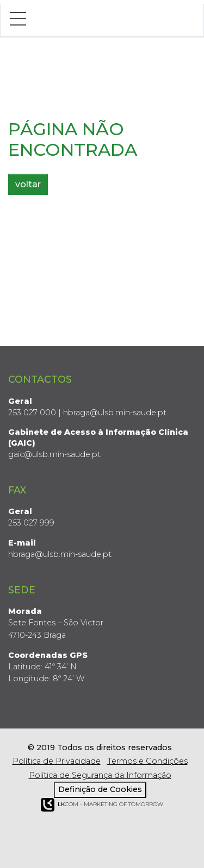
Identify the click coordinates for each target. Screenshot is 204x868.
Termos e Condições (147, 761)
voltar (28, 184)
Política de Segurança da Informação (100, 775)
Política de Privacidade (57, 761)
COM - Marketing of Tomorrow (102, 805)
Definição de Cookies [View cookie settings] (100, 789)
